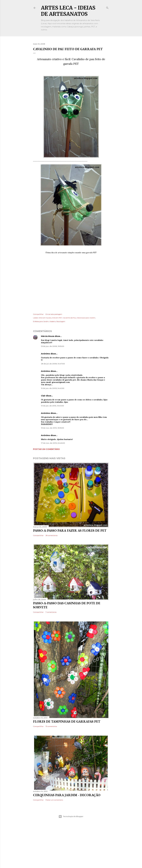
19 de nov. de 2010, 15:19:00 (52, 428)
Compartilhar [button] (38, 314)
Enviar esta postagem (54, 314)
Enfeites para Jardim (41, 321)
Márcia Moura (48, 336)
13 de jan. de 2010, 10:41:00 (52, 406)
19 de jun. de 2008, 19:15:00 (53, 346)
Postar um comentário (46, 449)
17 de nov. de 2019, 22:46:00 (53, 443)
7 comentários (51, 612)
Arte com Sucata (45, 318)
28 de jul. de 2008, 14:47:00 (53, 364)
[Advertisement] (71, 280)
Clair (43, 396)
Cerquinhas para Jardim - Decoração (67, 795)
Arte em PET (57, 318)
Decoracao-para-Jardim (86, 318)
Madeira (53, 321)
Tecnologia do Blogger (71, 817)
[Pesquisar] (107, 7)
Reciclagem (61, 321)
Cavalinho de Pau (69, 318)
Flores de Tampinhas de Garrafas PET (67, 721)
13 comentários (51, 726)
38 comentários (52, 535)
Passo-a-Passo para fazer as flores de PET (70, 531)
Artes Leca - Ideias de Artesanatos (68, 11)
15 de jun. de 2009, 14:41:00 (53, 388)
